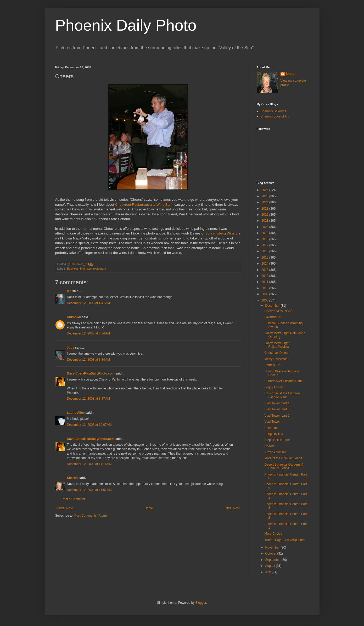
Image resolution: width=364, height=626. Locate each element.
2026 (265, 190)
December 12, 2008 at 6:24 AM (88, 333)
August (270, 566)
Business (73, 269)
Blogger (201, 603)
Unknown (74, 317)
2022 (265, 215)
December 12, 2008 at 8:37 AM (88, 399)
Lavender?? (273, 317)
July (268, 572)
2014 (265, 264)
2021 (265, 221)
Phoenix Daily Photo (126, 25)
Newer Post (65, 508)
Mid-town (86, 269)
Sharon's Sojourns (273, 111)
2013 (265, 270)
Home (149, 508)
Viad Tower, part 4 (277, 403)
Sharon (72, 478)
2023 (265, 209)
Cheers (269, 446)
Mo (69, 291)
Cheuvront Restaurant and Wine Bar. (143, 205)
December (273, 306)
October (271, 554)
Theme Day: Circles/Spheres (284, 540)
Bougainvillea (274, 434)
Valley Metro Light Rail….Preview (277, 345)
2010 (265, 288)
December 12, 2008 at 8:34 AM (88, 360)
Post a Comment (73, 499)
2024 (265, 202)
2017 (265, 245)
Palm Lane (272, 428)
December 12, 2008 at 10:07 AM (89, 425)
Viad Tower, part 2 (277, 416)
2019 (265, 233)
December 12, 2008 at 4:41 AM (88, 303)
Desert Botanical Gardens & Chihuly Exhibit (284, 466)
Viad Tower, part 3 (277, 409)
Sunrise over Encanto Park (283, 381)
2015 (265, 258)
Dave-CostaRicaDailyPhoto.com (91, 373)
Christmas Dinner (276, 353)
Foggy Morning (275, 387)
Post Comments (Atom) (91, 516)
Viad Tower (272, 422)
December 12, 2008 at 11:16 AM (89, 464)
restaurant (100, 269)
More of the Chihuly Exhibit (283, 458)
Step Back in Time (277, 440)
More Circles (273, 534)
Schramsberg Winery (222, 233)
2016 (265, 251)
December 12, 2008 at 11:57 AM (89, 490)
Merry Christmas (276, 359)
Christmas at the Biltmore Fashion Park (282, 395)
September (273, 560)
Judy (71, 348)
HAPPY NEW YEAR (278, 311)
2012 (265, 276)
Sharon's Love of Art (275, 116)
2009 (265, 294)
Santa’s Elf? (273, 365)
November (273, 547)
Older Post (232, 508)
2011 (265, 282)
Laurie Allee (76, 413)
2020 (265, 227)
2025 (265, 196)
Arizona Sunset (275, 452)
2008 (265, 300)
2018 (265, 239)
